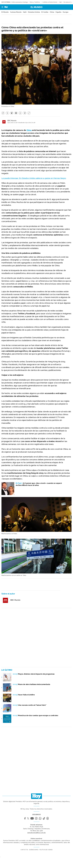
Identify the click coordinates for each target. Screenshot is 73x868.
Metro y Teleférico (35, 2)
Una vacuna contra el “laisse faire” (32, 705)
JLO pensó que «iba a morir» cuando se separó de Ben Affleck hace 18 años (39, 484)
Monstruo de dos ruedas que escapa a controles (38, 715)
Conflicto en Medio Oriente (50, 2)
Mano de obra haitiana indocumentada (34, 684)
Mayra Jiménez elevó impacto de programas (36, 674)
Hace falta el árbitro (26, 695)
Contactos (24, 850)
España (58, 12)
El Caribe (45, 12)
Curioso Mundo (16, 12)
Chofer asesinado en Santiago (20, 2)
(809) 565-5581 (38, 831)
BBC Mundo (12, 121)
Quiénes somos (34, 850)
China (52, 12)
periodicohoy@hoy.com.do (37, 833)
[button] (2, 7)
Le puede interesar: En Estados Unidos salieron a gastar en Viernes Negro (34, 178)
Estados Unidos (34, 12)
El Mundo (36, 7)
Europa (65, 12)
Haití (60, 2)
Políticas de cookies (46, 850)
